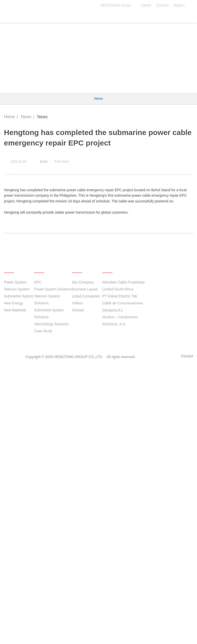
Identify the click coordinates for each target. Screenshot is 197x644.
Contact (163, 5)
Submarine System (19, 573)
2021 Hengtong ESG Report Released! (67, 487)
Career (146, 5)
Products (15, 542)
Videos (77, 580)
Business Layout (85, 566)
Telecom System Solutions (47, 576)
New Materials (15, 587)
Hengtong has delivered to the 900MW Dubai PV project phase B (90, 502)
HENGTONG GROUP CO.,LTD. (32, 15)
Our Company (83, 559)
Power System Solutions (53, 566)
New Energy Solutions (51, 600)
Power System (15, 559)
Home (9, 117)
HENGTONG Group (118, 5)
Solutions (46, 542)
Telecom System (17, 566)
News (98, 98)
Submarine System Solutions (49, 590)
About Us (84, 542)
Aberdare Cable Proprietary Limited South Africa (124, 562)
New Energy (13, 580)
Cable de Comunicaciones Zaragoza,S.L (123, 583)
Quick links (116, 542)
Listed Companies (86, 573)
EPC (38, 559)
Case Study (43, 607)
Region (182, 5)
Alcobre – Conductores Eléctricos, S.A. (120, 597)
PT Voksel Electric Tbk (120, 573)
